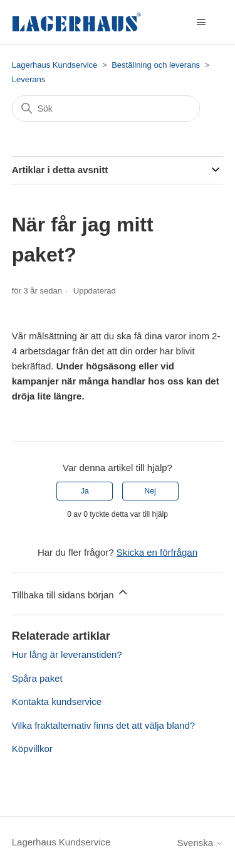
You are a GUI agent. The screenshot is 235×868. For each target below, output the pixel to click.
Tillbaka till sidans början (70, 593)
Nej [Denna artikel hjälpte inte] (150, 491)
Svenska (201, 843)
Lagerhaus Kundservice (55, 65)
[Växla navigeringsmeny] (201, 23)
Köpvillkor (32, 749)
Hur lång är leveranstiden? (67, 654)
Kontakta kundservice (57, 701)
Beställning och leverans (156, 65)
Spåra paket (37, 678)
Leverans (29, 79)
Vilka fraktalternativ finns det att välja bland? (103, 725)
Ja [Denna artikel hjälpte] (85, 491)
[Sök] (106, 109)
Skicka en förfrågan (157, 552)
